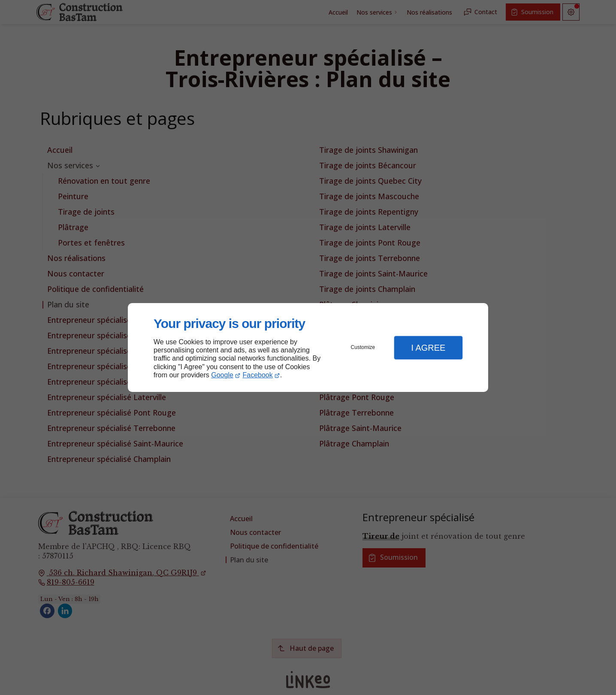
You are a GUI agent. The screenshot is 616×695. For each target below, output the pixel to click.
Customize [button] (363, 347)
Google (222, 375)
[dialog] (308, 347)
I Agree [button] (428, 348)
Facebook (258, 375)
